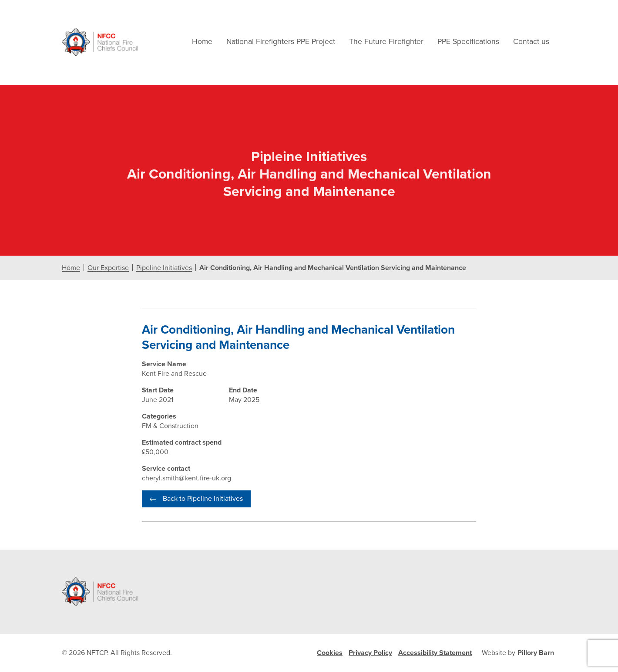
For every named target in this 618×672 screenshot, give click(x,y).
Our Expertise (108, 268)
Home (202, 42)
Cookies (330, 653)
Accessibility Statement (435, 653)
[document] (309, 317)
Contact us (531, 42)
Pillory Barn (536, 653)
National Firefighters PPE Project (281, 42)
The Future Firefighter (386, 42)
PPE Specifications (468, 42)
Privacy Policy (370, 653)
